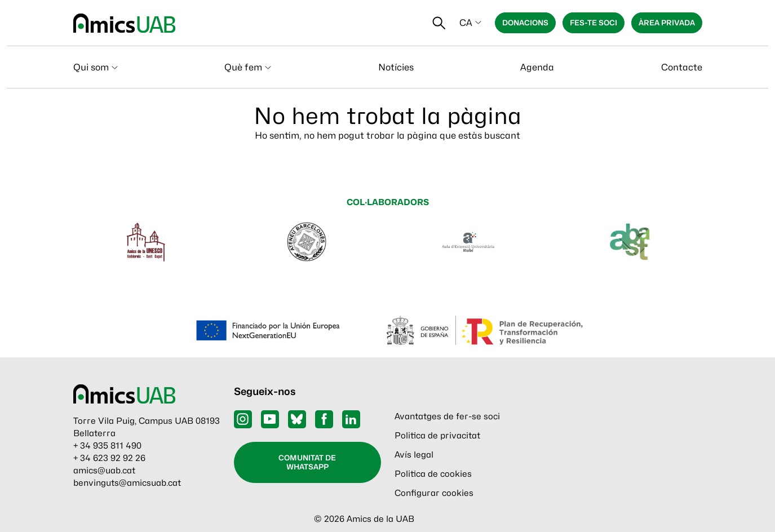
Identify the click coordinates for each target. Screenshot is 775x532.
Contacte (682, 67)
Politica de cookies (433, 474)
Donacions (525, 23)
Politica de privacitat (437, 436)
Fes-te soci (594, 23)
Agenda (537, 67)
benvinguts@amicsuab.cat (127, 483)
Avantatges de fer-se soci (447, 416)
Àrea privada (667, 23)
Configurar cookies (434, 493)
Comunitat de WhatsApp (307, 462)
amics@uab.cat (104, 471)
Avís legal (414, 455)
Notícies (396, 67)
